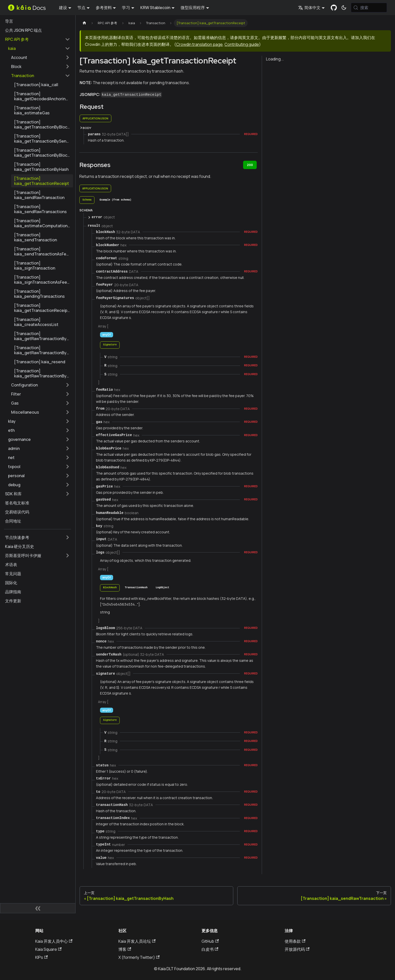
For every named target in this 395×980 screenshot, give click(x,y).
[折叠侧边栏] (38, 908)
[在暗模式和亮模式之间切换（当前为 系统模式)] (344, 8)
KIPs (41, 957)
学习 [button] (126, 8)
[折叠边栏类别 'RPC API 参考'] (68, 39)
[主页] (84, 23)
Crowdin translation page (199, 44)
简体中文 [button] (309, 8)
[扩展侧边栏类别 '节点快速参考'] (68, 537)
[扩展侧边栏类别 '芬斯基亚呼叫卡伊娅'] (68, 556)
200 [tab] (250, 165)
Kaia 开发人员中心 (54, 941)
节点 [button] (81, 8)
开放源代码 (297, 949)
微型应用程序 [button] (193, 8)
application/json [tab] (95, 118)
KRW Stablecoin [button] (155, 8)
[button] (39, 48)
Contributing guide (242, 44)
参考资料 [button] (104, 8)
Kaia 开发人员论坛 (137, 941)
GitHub (210, 941)
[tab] (87, 200)
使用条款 (295, 941)
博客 (125, 949)
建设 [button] (63, 8)
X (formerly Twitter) (139, 957)
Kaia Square (48, 949)
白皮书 (210, 949)
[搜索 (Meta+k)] (369, 8)
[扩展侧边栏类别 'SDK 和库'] (68, 494)
